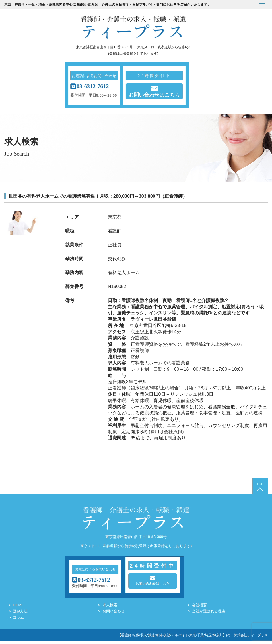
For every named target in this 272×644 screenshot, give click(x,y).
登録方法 (20, 614)
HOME (18, 608)
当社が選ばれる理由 (209, 614)
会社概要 (199, 608)
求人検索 (110, 608)
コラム (18, 620)
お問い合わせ (114, 614)
